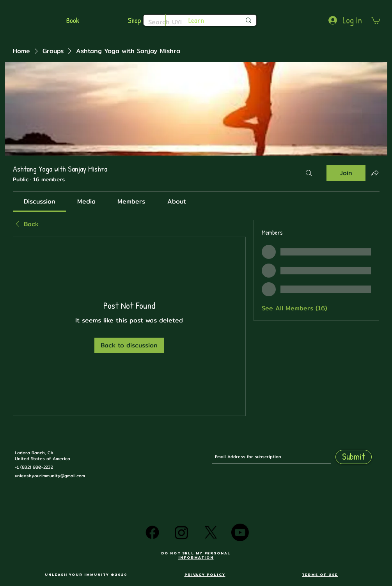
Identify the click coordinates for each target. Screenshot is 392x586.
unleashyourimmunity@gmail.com (50, 476)
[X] (211, 532)
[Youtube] (240, 532)
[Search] (309, 173)
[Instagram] (182, 532)
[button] (376, 20)
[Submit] (354, 457)
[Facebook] (152, 532)
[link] (40, 201)
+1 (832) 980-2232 (34, 467)
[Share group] (375, 173)
